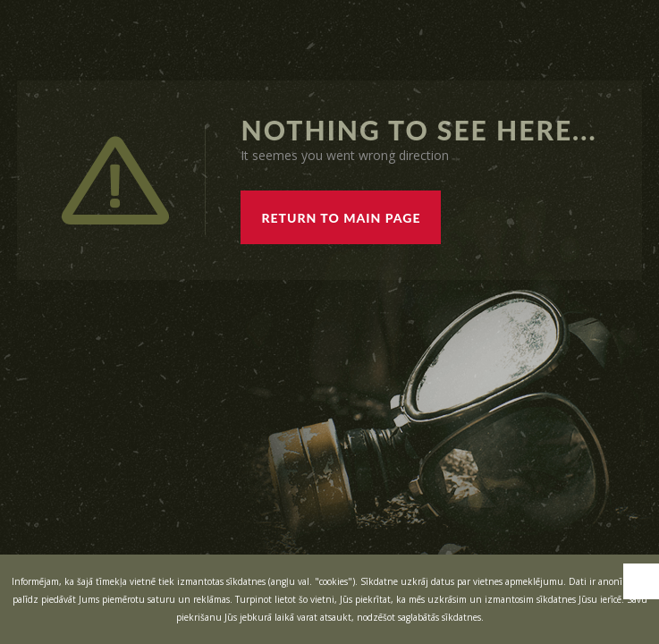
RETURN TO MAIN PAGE (341, 218)
